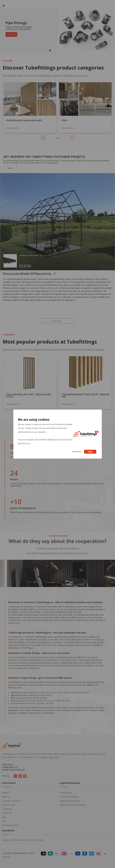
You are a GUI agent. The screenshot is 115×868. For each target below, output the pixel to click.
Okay (90, 452)
